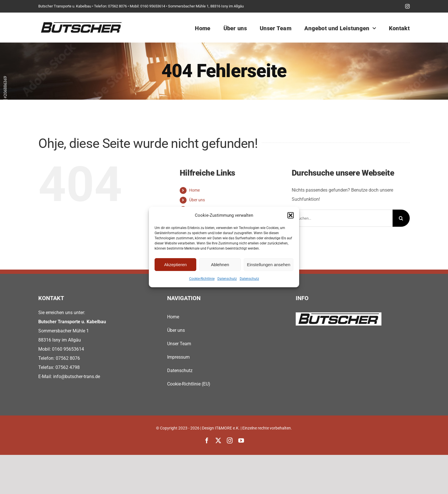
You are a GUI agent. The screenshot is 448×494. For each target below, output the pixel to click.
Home (194, 190)
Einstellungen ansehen (269, 265)
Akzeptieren (175, 265)
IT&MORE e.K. (227, 428)
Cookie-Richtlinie (202, 279)
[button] (291, 215)
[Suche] (401, 218)
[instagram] (407, 6)
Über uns (197, 200)
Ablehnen (220, 265)
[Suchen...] (342, 218)
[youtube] (241, 441)
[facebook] (207, 441)
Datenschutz (227, 279)
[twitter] (218, 441)
